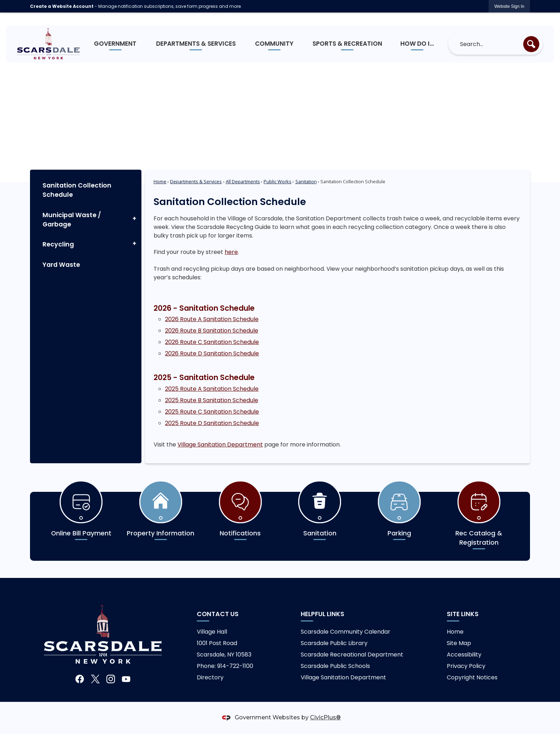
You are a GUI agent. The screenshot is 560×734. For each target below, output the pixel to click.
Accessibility (464, 655)
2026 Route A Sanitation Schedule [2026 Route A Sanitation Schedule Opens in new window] (212, 319)
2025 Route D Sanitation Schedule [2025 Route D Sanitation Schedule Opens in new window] (212, 423)
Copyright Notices (472, 677)
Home (160, 181)
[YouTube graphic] (126, 679)
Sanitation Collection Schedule (77, 190)
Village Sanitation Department (220, 445)
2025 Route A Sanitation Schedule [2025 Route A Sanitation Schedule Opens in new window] (212, 389)
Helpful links (322, 614)
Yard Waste (61, 265)
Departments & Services (196, 181)
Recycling (58, 244)
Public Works (277, 181)
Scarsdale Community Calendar (346, 632)
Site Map (459, 643)
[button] (531, 44)
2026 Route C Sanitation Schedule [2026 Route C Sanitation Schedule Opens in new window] (212, 342)
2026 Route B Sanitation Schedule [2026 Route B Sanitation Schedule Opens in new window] (212, 331)
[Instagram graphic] (111, 679)
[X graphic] (95, 679)
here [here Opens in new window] (231, 252)
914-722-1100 (235, 666)
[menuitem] (116, 44)
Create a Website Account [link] (62, 6)
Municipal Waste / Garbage (72, 220)
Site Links (463, 614)
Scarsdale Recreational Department (352, 655)
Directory (210, 677)
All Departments (243, 181)
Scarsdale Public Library (334, 643)
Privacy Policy (466, 666)
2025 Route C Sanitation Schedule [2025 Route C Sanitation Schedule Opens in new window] (212, 412)
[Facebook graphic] (80, 679)
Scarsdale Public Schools (335, 666)
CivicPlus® (325, 717)
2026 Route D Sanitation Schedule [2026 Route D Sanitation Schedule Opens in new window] (212, 353)
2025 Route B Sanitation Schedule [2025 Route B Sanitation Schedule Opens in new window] (212, 400)
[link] (509, 6)
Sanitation (306, 181)
